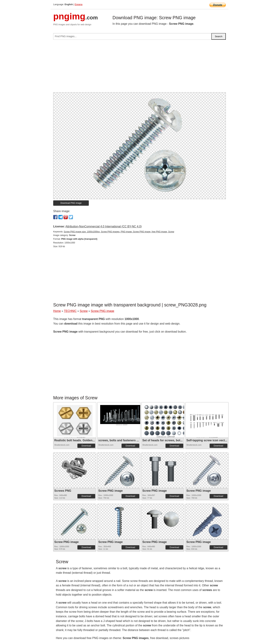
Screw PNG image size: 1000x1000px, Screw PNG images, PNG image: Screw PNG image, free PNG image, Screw (119, 232)
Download (86, 446)
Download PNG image (71, 203)
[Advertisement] (139, 67)
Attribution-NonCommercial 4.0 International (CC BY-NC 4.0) (103, 226)
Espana (79, 4)
